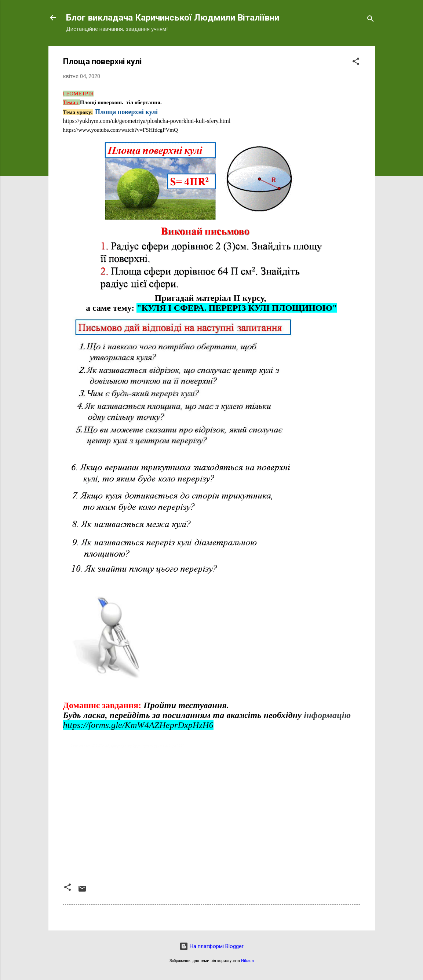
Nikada (247, 961)
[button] (356, 63)
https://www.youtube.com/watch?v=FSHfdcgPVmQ (121, 130)
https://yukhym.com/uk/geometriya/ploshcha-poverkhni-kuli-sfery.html (147, 121)
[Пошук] (371, 20)
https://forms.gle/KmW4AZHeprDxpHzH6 (138, 725)
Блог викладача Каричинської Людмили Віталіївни (173, 18)
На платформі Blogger (211, 946)
